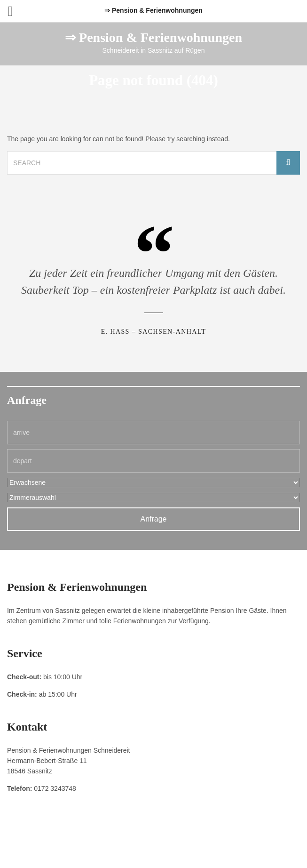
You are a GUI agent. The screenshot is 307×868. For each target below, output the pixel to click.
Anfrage (153, 519)
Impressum (108, 840)
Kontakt (199, 840)
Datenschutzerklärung (155, 840)
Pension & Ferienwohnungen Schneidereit (153, 852)
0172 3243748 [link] (55, 788)
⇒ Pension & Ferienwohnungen (153, 37)
